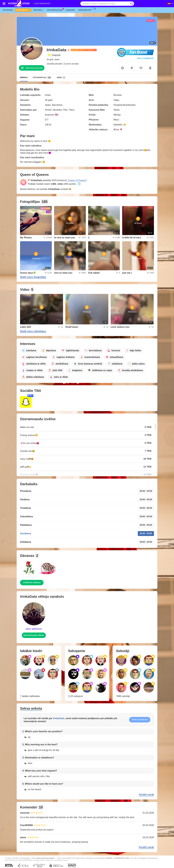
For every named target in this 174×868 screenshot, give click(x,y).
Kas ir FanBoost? (146, 58)
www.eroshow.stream (45, 858)
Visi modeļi (8, 10)
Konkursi (70, 10)
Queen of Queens (77, 180)
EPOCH (109, 858)
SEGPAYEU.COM (122, 858)
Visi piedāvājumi (55, 10)
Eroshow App (86, 10)
